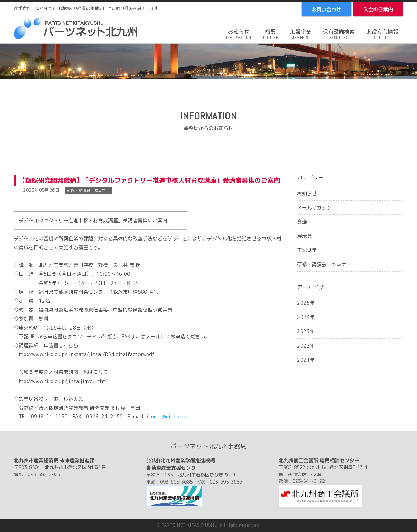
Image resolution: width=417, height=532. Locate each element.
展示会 (304, 236)
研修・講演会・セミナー (324, 264)
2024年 (306, 317)
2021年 (306, 360)
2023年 (306, 331)
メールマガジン (314, 208)
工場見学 (307, 250)
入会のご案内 (378, 9)
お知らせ (307, 193)
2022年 (306, 346)
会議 (302, 222)
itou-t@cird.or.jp (167, 416)
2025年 (306, 303)
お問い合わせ (326, 9)
